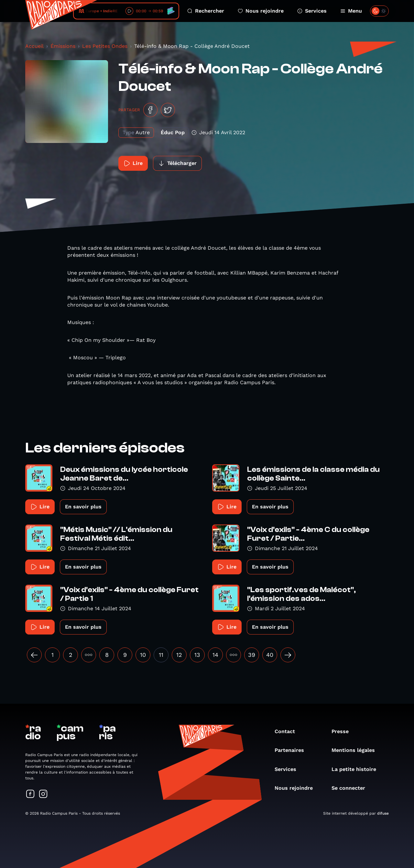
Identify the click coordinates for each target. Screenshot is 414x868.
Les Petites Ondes (105, 46)
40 (270, 655)
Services (312, 11)
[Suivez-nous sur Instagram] (43, 794)
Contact (288, 731)
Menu (351, 11)
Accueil (34, 46)
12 (179, 655)
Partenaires (293, 750)
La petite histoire (357, 769)
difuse (383, 813)
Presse (343, 731)
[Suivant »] (288, 655)
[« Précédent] (34, 655)
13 (197, 655)
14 (215, 655)
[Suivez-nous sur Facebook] (30, 794)
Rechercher (206, 11)
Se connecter (352, 788)
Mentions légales (356, 750)
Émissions (63, 46)
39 (252, 655)
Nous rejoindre (261, 11)
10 (143, 655)
